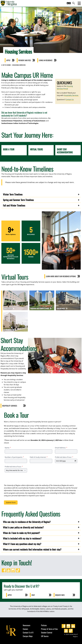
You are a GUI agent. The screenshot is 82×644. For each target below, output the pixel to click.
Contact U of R (28, 632)
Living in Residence (46, 60)
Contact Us (70, 100)
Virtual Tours (36, 149)
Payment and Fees (25, 60)
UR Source (45, 636)
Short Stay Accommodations (65, 151)
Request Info (60, 595)
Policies (44, 625)
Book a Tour (9, 149)
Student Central (47, 632)
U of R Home (6, 65)
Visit (33, 595)
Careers (25, 629)
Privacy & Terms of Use (49, 629)
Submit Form (11, 502)
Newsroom (27, 625)
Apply (8, 60)
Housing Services (19, 65)
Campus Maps (28, 636)
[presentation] (19, 479)
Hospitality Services (71, 95)
